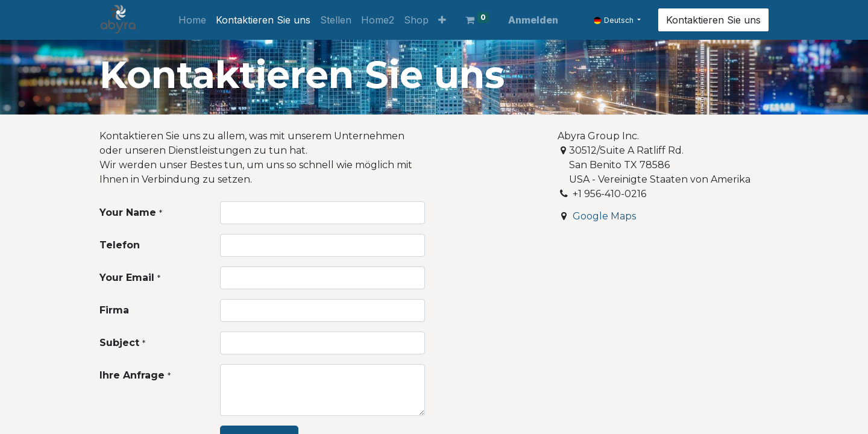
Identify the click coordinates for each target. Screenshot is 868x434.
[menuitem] (192, 20)
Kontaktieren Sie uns (713, 20)
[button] (442, 20)
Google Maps (604, 216)
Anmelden (533, 20)
